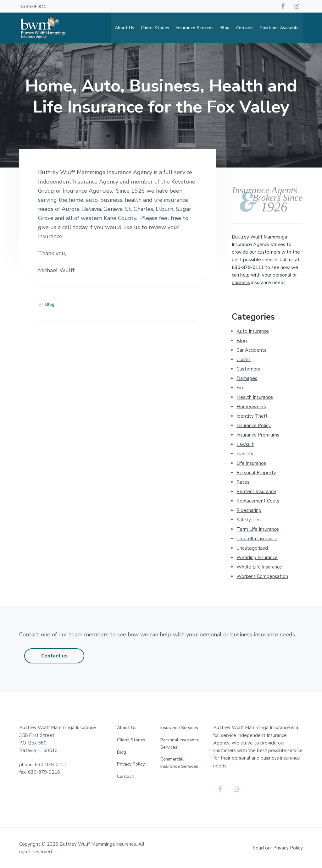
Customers (248, 369)
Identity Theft (252, 416)
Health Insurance (255, 397)
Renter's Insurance (256, 492)
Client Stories (131, 740)
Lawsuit (245, 444)
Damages (247, 378)
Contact (125, 776)
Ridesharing (249, 510)
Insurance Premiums (258, 435)
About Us (127, 728)
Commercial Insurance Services (179, 763)
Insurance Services (179, 728)
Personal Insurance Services (180, 744)
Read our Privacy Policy (278, 848)
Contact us (54, 656)
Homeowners (251, 407)
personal (282, 275)
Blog (50, 305)
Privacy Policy (131, 764)
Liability (245, 454)
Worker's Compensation (262, 576)
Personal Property (256, 473)
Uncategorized (252, 548)
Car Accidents (251, 350)
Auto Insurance (253, 331)
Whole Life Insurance (259, 567)
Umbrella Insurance (257, 539)
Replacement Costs (258, 501)
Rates (243, 482)
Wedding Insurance (257, 558)
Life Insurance (251, 463)
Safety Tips (249, 520)
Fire (241, 388)
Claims (244, 360)
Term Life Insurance (258, 529)
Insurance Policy (254, 426)
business (241, 283)
